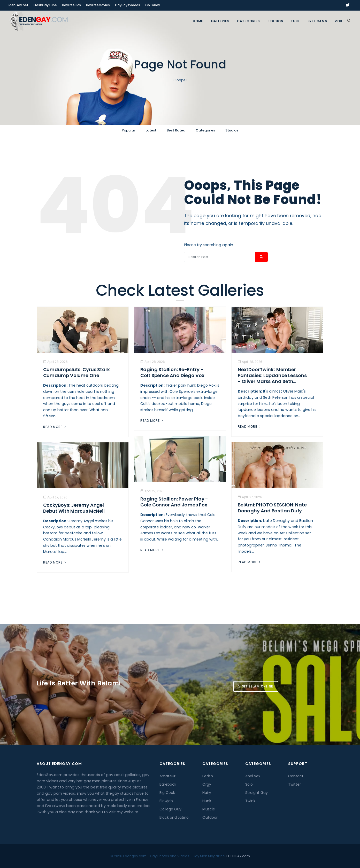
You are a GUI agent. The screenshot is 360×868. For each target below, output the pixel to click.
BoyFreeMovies (98, 5)
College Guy (170, 809)
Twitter (294, 784)
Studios (275, 21)
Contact (296, 776)
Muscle (209, 809)
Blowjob (166, 801)
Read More (55, 427)
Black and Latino (174, 817)
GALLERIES (220, 21)
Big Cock (167, 793)
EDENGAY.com (238, 856)
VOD (339, 21)
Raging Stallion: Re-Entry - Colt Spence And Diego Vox (172, 372)
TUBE (295, 21)
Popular (128, 130)
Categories (248, 21)
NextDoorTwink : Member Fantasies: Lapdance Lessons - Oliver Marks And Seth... (272, 375)
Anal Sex (253, 776)
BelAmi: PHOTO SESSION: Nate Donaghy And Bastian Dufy (272, 508)
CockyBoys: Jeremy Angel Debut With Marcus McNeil (74, 508)
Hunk (207, 801)
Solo (249, 784)
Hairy (207, 793)
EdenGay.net (18, 5)
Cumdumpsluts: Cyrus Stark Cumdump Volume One (77, 372)
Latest (151, 130)
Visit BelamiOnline (256, 686)
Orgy (207, 784)
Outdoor (210, 817)
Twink (250, 801)
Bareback (168, 784)
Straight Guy (256, 793)
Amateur (167, 776)
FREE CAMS (317, 21)
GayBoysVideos (128, 5)
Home (198, 21)
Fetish (208, 776)
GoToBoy (153, 5)
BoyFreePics (71, 5)
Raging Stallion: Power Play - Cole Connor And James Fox (174, 502)
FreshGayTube (45, 5)
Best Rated (176, 130)
